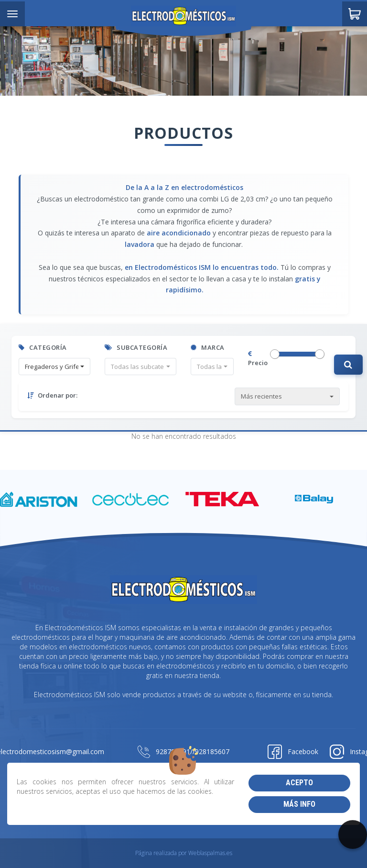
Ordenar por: (52, 395)
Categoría (43, 347)
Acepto (299, 783)
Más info (299, 804)
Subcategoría (136, 347)
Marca (208, 347)
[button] (54, 367)
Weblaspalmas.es (210, 853)
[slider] (275, 354)
